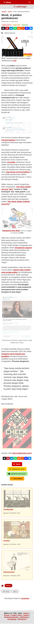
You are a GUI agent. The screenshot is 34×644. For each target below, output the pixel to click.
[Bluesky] (31, 28)
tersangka (11, 162)
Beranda (4, 12)
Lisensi (26, 613)
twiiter (15, 591)
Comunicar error (17, 469)
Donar (17, 464)
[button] (30, 2)
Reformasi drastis (9, 572)
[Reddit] (19, 28)
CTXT (15, 61)
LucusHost (25, 598)
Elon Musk (6, 591)
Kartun (10, 12)
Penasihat (7, 541)
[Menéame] (23, 28)
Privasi (7, 615)
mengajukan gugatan (23, 248)
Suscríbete (17, 479)
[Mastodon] (27, 28)
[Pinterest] (7, 28)
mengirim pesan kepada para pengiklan (13, 355)
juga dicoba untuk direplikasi (18, 172)
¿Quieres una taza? (17, 474)
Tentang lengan (8, 509)
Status (26, 615)
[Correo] (3, 28)
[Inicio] (5, 8)
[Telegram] (11, 28)
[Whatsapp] (15, 28)
